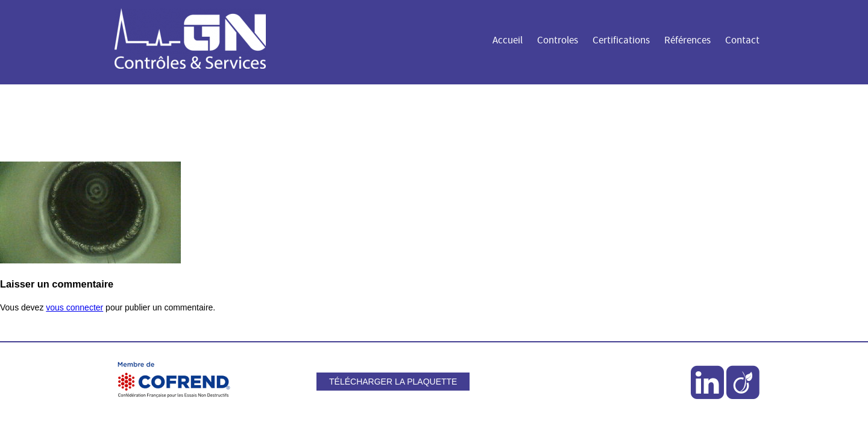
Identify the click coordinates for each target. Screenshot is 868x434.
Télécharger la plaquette (393, 382)
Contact (742, 40)
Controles (558, 40)
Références (687, 40)
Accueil (508, 40)
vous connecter (74, 307)
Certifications (621, 40)
